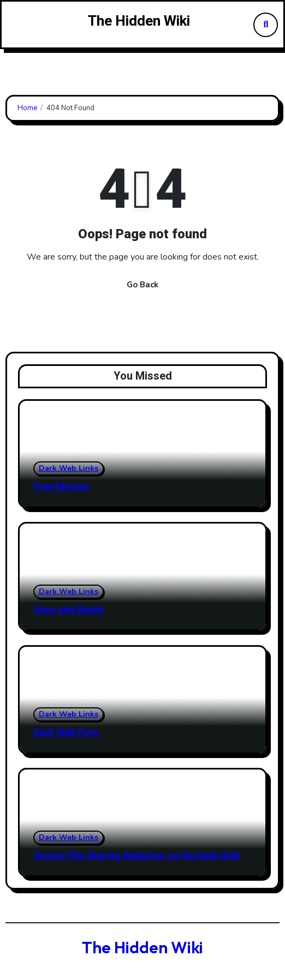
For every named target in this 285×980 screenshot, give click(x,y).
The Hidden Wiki (139, 21)
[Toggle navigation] (16, 25)
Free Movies (61, 487)
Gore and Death (68, 610)
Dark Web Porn (66, 733)
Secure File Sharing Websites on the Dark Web (136, 856)
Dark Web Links (69, 468)
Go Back (143, 285)
